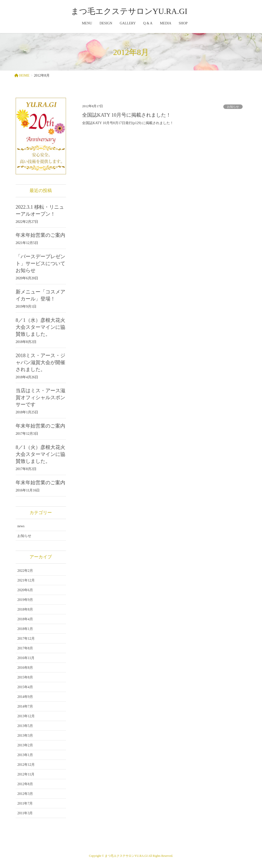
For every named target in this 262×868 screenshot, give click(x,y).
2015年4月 (25, 687)
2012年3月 (25, 794)
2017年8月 (25, 648)
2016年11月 (26, 658)
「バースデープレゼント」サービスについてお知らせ (40, 263)
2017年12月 (26, 639)
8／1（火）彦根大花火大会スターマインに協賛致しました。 (40, 454)
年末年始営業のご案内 (40, 235)
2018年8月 (25, 609)
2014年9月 (25, 697)
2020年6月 (25, 590)
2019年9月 (25, 600)
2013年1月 (25, 755)
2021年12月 (26, 580)
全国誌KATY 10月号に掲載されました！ (127, 115)
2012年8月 (25, 784)
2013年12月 (26, 716)
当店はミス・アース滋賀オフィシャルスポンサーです (40, 397)
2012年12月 (26, 765)
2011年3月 (25, 813)
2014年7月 (25, 706)
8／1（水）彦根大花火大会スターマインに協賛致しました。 (40, 327)
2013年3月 (25, 736)
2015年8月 (25, 677)
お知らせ (233, 107)
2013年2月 (25, 745)
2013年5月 (25, 726)
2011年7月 (25, 803)
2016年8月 (25, 668)
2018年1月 (25, 629)
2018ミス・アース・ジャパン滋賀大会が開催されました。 (40, 362)
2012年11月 (26, 774)
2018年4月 (25, 619)
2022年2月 (25, 571)
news (21, 526)
